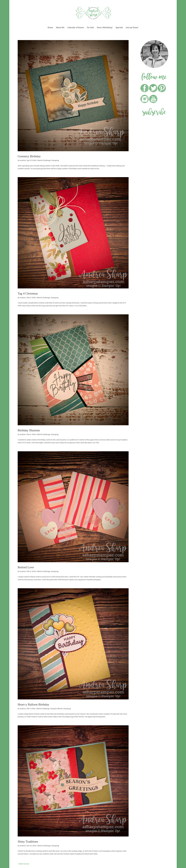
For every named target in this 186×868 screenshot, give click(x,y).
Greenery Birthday (29, 156)
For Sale (90, 28)
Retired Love (26, 567)
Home (50, 28)
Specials (119, 28)
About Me (60, 28)
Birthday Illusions (29, 430)
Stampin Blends (56, 709)
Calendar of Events (76, 28)
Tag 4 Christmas (28, 293)
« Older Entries (23, 864)
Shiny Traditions (28, 842)
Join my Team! (132, 28)
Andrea (23, 160)
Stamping (55, 160)
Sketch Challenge (44, 160)
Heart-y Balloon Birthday (33, 704)
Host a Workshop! (105, 28)
